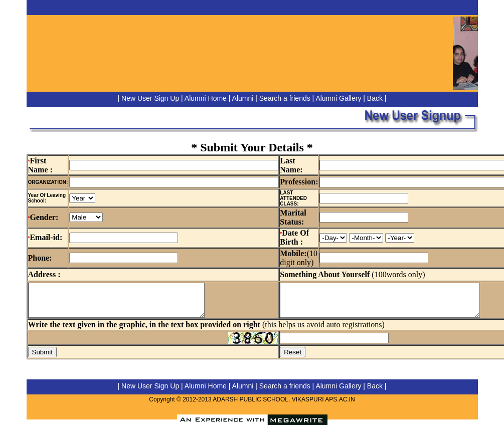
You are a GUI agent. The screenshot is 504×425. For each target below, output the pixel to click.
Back (375, 98)
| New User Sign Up (149, 98)
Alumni (243, 98)
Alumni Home (206, 98)
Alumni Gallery (338, 98)
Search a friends (285, 98)
